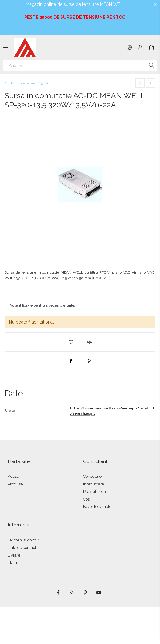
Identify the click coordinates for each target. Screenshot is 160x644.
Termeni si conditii (24, 540)
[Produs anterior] (140, 83)
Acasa (13, 476)
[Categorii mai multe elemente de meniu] (6, 47)
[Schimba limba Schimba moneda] (129, 47)
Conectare (92, 476)
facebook (58, 593)
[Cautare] (80, 65)
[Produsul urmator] (151, 83)
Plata (12, 563)
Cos (86, 499)
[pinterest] (89, 361)
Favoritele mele (97, 507)
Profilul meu (94, 491)
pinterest (85, 593)
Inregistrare (94, 484)
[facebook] (71, 361)
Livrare (14, 555)
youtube (99, 593)
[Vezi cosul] (151, 47)
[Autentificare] (140, 47)
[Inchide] (155, 5)
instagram (72, 593)
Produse (15, 484)
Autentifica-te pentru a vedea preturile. (42, 305)
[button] (71, 342)
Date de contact (22, 547)
